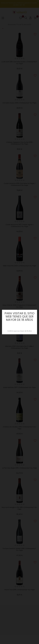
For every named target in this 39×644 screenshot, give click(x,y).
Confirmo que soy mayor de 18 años (20, 331)
